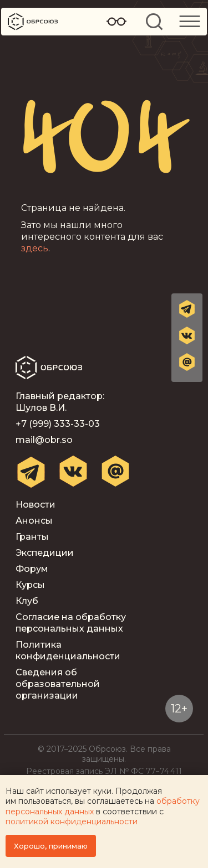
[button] (187, 362)
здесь (35, 248)
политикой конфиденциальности (72, 821)
